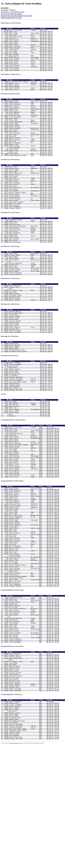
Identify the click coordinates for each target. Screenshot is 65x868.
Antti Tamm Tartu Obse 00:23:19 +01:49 (31, 35)
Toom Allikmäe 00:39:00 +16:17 (31, 169)
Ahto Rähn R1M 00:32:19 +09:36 (34, 615)
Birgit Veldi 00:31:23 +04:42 (31, 201)
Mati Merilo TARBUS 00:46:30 (28, 467)
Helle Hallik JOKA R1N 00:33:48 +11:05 (34, 625)
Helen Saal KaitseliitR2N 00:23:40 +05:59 (34, 699)
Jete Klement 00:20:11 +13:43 (31, 447)
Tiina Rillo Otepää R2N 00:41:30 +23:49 (34, 726)
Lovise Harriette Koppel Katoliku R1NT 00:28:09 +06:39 (34, 514)
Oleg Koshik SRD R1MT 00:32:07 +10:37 (34, 526)
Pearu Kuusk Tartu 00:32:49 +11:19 (31, 68)
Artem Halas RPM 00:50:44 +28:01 (31, 177)
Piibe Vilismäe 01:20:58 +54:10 (31, 383)
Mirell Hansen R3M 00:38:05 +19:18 (34, 796)
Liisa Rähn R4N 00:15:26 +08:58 (34, 843)
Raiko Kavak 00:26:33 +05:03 (31, 46)
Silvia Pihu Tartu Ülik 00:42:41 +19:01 (31, 310)
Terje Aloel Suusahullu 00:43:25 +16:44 (31, 220)
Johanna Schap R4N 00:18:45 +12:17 (34, 854)
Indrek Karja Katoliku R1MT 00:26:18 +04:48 (34, 505)
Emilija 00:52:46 (28, 481)
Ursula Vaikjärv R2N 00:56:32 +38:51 (34, 745)
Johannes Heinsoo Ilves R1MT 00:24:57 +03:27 (34, 501)
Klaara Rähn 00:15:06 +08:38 (31, 430)
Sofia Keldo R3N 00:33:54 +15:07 (34, 782)
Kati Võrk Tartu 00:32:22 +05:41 (31, 205)
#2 (6, 14)
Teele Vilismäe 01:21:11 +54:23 (31, 385)
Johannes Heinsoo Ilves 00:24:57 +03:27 (31, 39)
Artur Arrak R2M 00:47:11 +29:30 (34, 735)
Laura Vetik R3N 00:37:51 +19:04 (34, 792)
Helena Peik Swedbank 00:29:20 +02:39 (31, 193)
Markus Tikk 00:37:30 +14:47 (31, 165)
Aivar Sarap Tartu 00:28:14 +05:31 (31, 129)
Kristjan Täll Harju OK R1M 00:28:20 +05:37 (34, 584)
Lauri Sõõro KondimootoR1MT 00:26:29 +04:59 (34, 507)
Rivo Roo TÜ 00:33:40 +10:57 (31, 156)
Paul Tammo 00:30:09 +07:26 (31, 135)
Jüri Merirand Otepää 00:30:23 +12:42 (31, 265)
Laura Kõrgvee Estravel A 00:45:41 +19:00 (31, 226)
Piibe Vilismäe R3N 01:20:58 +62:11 (34, 803)
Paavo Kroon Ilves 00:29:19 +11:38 (31, 263)
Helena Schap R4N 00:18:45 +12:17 (34, 856)
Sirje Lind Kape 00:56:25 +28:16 (31, 101)
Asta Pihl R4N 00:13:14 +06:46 (34, 829)
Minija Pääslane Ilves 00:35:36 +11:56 (31, 304)
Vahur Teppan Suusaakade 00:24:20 (28, 473)
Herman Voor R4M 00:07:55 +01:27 (34, 819)
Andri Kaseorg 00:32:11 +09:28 (31, 144)
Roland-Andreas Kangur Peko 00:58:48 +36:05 (31, 179)
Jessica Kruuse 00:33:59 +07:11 (31, 371)
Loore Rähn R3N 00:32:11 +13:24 (34, 773)
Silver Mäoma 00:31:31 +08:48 (31, 142)
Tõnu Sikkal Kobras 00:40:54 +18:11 (31, 171)
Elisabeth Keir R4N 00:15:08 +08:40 (34, 837)
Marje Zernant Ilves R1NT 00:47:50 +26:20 (34, 551)
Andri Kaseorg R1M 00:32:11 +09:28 (34, 607)
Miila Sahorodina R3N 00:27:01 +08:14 (34, 767)
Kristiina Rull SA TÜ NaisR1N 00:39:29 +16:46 (34, 648)
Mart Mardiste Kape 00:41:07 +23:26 (31, 269)
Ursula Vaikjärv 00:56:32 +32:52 (31, 316)
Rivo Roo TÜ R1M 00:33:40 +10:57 (34, 623)
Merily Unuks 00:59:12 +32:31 (31, 237)
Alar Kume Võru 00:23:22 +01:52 (31, 37)
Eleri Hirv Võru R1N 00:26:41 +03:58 (34, 577)
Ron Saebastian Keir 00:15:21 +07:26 (31, 404)
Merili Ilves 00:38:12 (28, 475)
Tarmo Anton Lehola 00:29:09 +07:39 (31, 54)
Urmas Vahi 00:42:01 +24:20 (31, 271)
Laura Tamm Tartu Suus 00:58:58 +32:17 (31, 231)
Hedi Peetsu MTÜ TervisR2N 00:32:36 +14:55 (34, 716)
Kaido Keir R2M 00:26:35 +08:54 (34, 703)
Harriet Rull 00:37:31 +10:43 (31, 375)
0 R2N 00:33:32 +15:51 (34, 718)
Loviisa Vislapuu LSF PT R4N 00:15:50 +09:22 (34, 846)
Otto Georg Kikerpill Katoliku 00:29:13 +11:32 (31, 261)
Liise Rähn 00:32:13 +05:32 (31, 203)
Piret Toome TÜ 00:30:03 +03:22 (31, 195)
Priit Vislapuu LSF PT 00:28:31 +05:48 (31, 133)
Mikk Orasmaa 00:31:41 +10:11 (31, 60)
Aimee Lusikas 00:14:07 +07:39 (31, 426)
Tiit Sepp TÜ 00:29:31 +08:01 (31, 56)
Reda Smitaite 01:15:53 (28, 469)
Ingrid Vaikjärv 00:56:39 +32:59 (31, 318)
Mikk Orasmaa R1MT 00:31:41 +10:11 (34, 524)
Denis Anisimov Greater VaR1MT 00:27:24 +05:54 (34, 512)
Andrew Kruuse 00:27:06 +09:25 (31, 259)
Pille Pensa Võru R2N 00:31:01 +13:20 (34, 714)
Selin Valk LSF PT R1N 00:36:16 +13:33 (34, 631)
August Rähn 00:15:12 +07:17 (31, 402)
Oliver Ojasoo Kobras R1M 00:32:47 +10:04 (34, 619)
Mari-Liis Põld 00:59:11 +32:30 (31, 235)
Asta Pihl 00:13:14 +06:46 (31, 424)
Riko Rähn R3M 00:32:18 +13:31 (34, 774)
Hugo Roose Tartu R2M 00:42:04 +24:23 (34, 731)
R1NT (15, 16)
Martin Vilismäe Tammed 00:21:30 (28, 31)
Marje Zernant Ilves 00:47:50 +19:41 (31, 99)
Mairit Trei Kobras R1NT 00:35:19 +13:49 (34, 537)
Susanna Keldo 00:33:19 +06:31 (31, 365)
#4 (12, 14)
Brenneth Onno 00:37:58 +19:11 (31, 343)
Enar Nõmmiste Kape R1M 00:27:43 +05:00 (34, 580)
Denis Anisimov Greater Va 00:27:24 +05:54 (31, 50)
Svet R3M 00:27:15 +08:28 (34, 769)
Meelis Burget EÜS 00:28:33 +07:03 (31, 52)
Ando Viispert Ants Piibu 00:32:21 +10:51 (31, 66)
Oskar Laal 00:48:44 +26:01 (31, 175)
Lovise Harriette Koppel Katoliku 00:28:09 (28, 91)
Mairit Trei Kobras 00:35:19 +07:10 (31, 93)
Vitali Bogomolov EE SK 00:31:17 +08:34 (31, 138)
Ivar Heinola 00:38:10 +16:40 (31, 77)
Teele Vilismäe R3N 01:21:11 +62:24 (34, 805)
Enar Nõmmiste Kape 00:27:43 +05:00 (31, 127)
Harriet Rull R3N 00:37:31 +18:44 (34, 790)
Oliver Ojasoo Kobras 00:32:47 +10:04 (31, 152)
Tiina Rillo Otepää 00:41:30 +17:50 (31, 306)
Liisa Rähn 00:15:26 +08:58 (31, 434)
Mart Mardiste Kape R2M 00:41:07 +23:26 (34, 724)
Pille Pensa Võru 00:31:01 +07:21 (31, 298)
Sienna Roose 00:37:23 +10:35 (31, 373)
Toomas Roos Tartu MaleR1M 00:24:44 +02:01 (34, 575)
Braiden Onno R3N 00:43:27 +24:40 (34, 801)
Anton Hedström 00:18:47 (28, 330)
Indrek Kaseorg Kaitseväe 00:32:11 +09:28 (31, 146)
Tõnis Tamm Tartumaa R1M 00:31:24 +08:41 (34, 604)
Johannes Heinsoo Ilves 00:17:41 (28, 253)
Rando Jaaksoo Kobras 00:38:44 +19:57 (31, 347)
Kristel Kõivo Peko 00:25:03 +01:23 (31, 295)
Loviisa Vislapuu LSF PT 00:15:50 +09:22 (31, 438)
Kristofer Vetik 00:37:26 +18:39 (31, 341)
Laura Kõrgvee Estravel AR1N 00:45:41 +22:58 (34, 661)
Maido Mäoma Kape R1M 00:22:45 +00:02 (34, 567)
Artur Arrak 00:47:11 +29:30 (31, 275)
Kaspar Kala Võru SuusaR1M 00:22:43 (31, 565)
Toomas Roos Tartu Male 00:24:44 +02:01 (31, 123)
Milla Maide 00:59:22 (28, 477)
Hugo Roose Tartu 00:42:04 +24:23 (31, 273)
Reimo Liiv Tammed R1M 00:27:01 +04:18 (34, 579)
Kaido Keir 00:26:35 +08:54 (31, 257)
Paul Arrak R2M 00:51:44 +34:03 (34, 741)
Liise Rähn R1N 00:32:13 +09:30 (34, 611)
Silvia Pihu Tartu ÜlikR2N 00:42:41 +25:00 (34, 733)
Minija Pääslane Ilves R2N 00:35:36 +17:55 (34, 720)
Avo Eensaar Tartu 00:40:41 (28, 466)
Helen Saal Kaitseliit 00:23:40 (28, 293)
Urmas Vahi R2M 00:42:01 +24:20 (34, 728)
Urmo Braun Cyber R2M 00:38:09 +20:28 (34, 722)
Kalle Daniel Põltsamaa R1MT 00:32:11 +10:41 (34, 528)
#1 (2, 14)
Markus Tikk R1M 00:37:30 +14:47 (34, 638)
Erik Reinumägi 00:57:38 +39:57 (31, 280)
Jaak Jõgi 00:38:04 (28, 464)
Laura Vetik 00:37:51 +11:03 (31, 377)
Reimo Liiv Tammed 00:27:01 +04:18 (31, 125)
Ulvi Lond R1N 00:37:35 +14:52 (34, 642)
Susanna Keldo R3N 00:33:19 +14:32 (34, 776)
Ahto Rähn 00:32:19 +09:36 (31, 150)
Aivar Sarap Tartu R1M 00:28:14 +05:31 (34, 582)
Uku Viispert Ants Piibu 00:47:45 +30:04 (31, 277)
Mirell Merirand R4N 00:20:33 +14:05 (34, 860)
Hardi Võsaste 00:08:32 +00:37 (31, 399)
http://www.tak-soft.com (15, 866)
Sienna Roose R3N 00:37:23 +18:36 (34, 786)
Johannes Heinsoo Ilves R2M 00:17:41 (31, 695)
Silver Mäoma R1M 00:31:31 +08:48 (34, 605)
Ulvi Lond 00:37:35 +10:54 (31, 214)
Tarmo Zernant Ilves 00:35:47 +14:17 (31, 73)
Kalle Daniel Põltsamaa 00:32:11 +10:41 (31, 64)
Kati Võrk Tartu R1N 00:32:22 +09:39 (34, 617)
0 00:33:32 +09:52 (31, 302)
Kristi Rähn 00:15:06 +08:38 (31, 428)
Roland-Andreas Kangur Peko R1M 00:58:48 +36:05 (34, 671)
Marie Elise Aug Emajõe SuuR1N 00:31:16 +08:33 (34, 598)
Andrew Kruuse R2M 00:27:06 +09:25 (34, 704)
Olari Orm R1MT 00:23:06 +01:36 (34, 495)
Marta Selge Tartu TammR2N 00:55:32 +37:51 (34, 743)
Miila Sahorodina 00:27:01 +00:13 (31, 361)
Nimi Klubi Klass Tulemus (37, 491)
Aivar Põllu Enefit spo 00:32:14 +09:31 (31, 148)
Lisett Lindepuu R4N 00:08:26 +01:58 (34, 821)
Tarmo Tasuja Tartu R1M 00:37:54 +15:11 (34, 644)
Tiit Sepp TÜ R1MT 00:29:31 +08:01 (34, 520)
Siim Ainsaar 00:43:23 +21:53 (31, 79)
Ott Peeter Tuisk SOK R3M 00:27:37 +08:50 (34, 771)
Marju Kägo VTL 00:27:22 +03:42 (31, 296)
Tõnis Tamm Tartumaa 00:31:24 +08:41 (31, 140)
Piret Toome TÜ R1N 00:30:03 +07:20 (34, 590)
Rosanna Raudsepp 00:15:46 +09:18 (31, 436)
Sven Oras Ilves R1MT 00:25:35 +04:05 (34, 503)
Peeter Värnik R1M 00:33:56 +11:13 (34, 627)
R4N (13, 18)
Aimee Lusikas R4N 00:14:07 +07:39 (34, 831)
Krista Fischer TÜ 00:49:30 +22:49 (31, 230)
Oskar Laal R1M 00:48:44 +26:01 (34, 665)
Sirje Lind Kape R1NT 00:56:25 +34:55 (34, 553)
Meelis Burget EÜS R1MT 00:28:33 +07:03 (34, 516)
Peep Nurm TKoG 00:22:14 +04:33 (31, 255)
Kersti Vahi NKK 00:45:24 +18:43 (31, 224)
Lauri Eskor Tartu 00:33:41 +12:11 (31, 70)
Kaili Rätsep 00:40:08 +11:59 (31, 97)
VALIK (19, 18)
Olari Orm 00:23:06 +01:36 (31, 33)
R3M (30, 16)
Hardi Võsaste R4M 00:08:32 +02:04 (34, 823)
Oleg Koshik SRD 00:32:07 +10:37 (31, 62)
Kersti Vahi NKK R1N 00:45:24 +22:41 (34, 659)
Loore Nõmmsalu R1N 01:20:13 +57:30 (34, 681)
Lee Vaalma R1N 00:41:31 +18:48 (34, 654)
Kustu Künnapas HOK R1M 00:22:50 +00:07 (34, 569)
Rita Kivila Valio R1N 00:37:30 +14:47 (34, 640)
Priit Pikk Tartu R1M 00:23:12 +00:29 (34, 571)
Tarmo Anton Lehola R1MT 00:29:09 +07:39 (34, 518)
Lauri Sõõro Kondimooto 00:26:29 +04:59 (31, 45)
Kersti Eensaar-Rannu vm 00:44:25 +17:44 (31, 222)
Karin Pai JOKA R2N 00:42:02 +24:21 (34, 730)
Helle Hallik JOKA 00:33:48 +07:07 (31, 206)
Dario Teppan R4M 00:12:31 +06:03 (34, 825)
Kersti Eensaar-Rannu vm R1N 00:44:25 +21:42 (34, 658)
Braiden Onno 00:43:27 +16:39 (31, 381)
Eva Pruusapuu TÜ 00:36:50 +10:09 (31, 210)
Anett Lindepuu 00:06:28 (28, 419)
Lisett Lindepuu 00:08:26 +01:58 (31, 420)
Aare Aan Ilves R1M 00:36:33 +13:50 (34, 632)
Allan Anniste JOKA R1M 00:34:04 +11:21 (34, 629)
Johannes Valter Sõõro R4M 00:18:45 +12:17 (34, 852)
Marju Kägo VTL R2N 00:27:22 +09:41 (34, 706)
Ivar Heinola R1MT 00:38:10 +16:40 (34, 545)
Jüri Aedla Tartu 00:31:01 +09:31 (31, 58)
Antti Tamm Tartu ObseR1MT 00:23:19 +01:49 (34, 497)
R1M (20, 14)
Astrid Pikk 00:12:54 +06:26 (31, 422)
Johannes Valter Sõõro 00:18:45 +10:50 (31, 406)
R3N (3, 18)
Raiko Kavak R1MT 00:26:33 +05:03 (34, 509)
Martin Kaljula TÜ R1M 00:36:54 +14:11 (34, 636)
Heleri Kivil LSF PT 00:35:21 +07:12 (31, 95)
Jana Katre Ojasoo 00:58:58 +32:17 (31, 233)
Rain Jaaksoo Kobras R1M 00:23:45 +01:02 (34, 573)
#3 (9, 14)
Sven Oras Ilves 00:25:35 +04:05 (31, 41)
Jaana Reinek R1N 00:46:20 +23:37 (34, 663)
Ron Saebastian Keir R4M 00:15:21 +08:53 (34, 841)
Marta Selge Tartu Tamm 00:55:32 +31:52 (31, 314)
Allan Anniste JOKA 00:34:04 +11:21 (31, 160)
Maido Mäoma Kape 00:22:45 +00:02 (31, 115)
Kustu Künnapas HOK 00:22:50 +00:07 (31, 117)
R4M (8, 18)
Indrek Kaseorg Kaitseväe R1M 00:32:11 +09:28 (34, 609)
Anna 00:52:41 (28, 479)
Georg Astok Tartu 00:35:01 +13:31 (31, 71)
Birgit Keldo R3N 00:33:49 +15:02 (34, 778)
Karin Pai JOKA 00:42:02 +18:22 (31, 308)
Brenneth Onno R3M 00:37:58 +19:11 (34, 794)
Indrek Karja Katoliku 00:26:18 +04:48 (31, 43)
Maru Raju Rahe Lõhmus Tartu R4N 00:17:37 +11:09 (34, 850)
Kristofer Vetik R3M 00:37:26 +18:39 (34, 788)
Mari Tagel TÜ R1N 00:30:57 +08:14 (34, 596)
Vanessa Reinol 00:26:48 (28, 359)
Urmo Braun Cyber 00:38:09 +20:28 (31, 267)
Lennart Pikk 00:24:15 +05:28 (31, 332)
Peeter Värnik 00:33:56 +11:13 (31, 158)
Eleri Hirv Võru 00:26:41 (28, 191)
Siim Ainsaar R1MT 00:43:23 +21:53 (34, 549)
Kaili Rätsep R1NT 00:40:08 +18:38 (34, 547)
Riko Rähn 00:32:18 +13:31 (31, 338)
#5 (15, 14)
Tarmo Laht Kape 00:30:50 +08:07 (31, 136)
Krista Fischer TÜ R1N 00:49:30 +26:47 (34, 667)
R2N (25, 16)
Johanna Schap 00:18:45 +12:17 (31, 446)
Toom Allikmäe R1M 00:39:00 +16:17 (34, 646)
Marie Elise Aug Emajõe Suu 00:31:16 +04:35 (31, 199)
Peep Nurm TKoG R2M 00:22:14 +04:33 (34, 697)
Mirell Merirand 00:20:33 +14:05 (31, 449)
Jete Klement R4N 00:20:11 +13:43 (34, 858)
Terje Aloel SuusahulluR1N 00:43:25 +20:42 (34, 656)
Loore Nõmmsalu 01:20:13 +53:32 (31, 239)
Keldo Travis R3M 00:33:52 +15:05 (34, 780)
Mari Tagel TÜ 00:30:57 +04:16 (31, 197)
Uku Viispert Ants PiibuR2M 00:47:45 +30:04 (34, 739)
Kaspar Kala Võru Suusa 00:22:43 (28, 113)
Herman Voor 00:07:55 (28, 397)
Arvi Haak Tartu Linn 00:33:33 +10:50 (31, 154)
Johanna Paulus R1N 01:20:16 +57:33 (34, 683)
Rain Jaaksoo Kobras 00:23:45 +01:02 (31, 121)
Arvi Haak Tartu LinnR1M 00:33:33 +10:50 (34, 621)
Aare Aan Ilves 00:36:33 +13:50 (31, 161)
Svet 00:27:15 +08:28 (31, 334)
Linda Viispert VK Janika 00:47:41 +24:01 (31, 312)
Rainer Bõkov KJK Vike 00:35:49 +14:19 (31, 75)
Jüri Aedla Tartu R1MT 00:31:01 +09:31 (34, 522)
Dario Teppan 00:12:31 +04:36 (31, 401)
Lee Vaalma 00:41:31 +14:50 (31, 218)
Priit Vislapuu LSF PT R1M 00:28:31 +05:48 (34, 586)
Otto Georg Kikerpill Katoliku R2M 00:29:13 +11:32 (34, 708)
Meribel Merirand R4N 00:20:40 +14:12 (34, 862)
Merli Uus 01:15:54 (28, 471)
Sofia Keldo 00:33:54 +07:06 (31, 369)
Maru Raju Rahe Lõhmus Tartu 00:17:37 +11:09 (31, 442)
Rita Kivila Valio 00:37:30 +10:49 (31, 212)
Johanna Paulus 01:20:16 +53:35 (31, 241)
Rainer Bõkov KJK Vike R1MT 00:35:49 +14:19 (34, 543)
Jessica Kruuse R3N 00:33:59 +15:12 (34, 784)
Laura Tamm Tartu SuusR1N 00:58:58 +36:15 (34, 675)
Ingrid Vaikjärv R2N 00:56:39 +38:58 (34, 747)
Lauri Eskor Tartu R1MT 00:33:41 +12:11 (34, 534)
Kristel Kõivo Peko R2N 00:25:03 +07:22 (34, 701)
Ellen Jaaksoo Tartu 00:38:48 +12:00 (31, 379)
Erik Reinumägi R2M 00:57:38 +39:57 (34, 749)
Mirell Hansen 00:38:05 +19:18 (31, 345)
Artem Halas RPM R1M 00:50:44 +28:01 (34, 669)
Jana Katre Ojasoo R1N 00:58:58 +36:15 (34, 673)
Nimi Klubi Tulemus (34, 29)
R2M (20, 16)
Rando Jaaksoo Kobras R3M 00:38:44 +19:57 (34, 798)
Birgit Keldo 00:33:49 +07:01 (31, 367)
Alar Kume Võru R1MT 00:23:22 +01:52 (34, 499)
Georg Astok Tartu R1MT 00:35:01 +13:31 (34, 536)
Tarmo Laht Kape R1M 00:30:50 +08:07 (34, 594)
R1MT (4, 16)
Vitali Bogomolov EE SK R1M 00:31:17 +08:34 (34, 600)
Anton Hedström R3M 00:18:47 (31, 761)
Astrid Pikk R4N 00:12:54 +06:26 (34, 827)
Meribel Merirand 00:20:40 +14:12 (31, 451)
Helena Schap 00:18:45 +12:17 (31, 444)
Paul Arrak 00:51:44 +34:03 (31, 278)
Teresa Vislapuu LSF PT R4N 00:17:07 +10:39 (34, 848)
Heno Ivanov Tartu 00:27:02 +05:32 (31, 48)
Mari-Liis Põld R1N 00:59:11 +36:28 (34, 677)
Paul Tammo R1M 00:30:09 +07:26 (34, 592)
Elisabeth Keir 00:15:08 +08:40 (31, 432)
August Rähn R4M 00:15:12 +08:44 (34, 839)
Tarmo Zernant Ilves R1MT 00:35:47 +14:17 (34, 541)
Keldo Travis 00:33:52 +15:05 (31, 339)
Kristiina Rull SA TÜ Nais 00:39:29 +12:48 (31, 216)
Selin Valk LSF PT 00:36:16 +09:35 (31, 208)
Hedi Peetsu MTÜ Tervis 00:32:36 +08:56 (31, 300)
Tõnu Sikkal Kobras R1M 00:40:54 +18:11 (34, 650)
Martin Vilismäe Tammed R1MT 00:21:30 (31, 493)
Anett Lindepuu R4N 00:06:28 (31, 817)
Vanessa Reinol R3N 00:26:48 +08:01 (34, 765)
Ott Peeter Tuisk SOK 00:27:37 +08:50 (31, 336)
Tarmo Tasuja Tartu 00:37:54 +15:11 (31, 167)
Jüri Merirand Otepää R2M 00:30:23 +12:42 (34, 712)
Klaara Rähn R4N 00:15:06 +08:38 (34, 833)
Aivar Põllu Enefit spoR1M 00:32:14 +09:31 (34, 613)
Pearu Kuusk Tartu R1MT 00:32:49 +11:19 (34, 532)
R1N (9, 16)
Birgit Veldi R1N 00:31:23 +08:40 (34, 602)
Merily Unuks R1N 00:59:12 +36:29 (34, 679)
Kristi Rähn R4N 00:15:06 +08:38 (34, 835)
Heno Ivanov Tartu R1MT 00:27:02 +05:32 (34, 510)
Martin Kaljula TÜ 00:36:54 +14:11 (31, 163)
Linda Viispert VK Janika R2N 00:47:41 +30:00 (34, 737)
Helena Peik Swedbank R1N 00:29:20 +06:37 (34, 588)
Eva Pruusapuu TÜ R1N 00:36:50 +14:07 (34, 634)
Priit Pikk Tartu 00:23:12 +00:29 (31, 119)
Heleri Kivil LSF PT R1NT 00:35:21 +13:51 (34, 539)
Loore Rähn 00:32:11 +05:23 (31, 363)
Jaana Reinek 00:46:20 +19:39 (31, 228)
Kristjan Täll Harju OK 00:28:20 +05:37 (31, 131)
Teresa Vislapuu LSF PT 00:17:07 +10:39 (31, 440)
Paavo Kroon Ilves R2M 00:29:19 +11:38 (34, 710)
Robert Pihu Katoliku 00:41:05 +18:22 (31, 173)
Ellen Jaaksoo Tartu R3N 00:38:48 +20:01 (34, 800)
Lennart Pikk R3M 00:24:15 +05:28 (34, 763)
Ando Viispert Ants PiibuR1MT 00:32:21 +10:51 (34, 530)
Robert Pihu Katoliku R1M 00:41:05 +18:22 (34, 652)
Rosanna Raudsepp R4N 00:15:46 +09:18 (34, 844)
